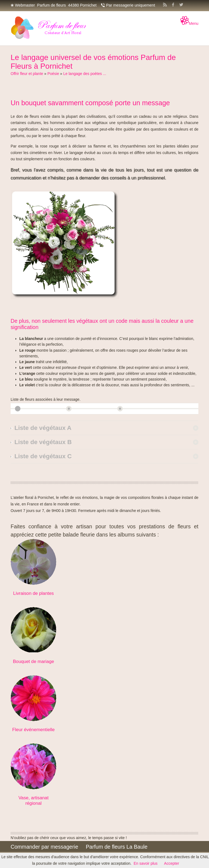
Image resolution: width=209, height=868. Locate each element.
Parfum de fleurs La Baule (117, 847)
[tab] (104, 428)
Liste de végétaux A (43, 428)
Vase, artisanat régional (34, 801)
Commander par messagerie (44, 847)
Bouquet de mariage (33, 661)
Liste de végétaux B (43, 442)
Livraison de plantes (33, 593)
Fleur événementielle (33, 730)
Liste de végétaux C (43, 456)
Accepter (172, 863)
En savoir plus (146, 863)
